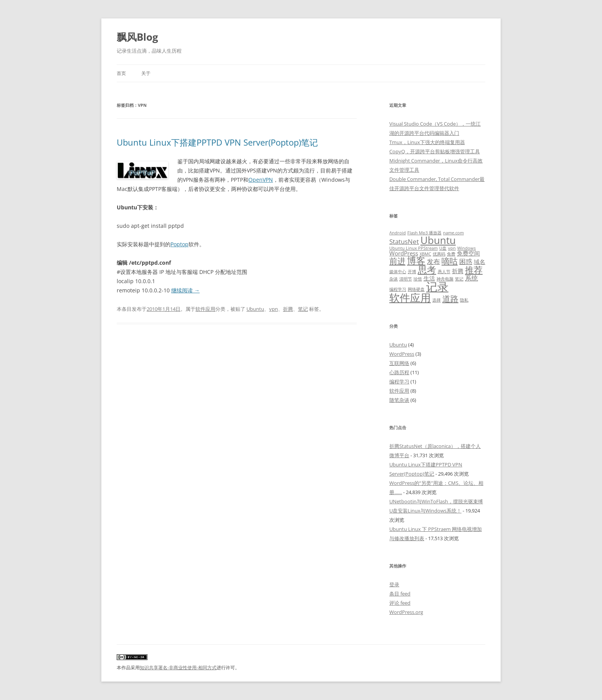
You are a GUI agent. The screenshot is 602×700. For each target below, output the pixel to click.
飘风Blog (137, 37)
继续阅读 (185, 290)
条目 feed (400, 594)
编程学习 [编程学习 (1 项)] (398, 289)
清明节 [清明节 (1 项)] (406, 279)
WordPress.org (406, 612)
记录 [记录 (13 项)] (437, 287)
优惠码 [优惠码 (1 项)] (439, 254)
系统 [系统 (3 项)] (471, 278)
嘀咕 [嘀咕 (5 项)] (450, 261)
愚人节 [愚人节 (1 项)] (444, 272)
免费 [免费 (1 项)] (451, 254)
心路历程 (399, 372)
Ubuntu (255, 309)
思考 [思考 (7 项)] (427, 270)
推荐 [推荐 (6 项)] (474, 270)
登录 (394, 584)
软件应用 (205, 309)
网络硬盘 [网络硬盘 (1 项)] (416, 289)
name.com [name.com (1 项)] (453, 233)
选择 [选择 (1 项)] (437, 300)
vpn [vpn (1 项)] (452, 248)
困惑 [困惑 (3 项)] (466, 261)
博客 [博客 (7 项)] (416, 260)
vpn (274, 309)
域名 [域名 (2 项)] (480, 262)
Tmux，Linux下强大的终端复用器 (427, 142)
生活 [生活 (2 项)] (429, 278)
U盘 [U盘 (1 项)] (443, 248)
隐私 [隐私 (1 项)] (464, 300)
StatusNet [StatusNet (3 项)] (404, 241)
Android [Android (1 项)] (398, 233)
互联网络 (399, 363)
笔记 (303, 309)
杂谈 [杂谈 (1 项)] (394, 279)
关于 (146, 73)
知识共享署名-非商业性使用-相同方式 (178, 668)
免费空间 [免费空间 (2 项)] (468, 253)
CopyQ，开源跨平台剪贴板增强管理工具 (435, 151)
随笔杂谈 (399, 400)
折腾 (288, 309)
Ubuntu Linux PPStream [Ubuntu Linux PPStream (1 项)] (413, 248)
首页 (121, 73)
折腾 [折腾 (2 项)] (458, 271)
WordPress (402, 354)
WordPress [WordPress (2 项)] (404, 253)
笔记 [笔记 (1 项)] (459, 279)
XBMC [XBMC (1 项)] (425, 254)
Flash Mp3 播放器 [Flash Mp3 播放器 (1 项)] (424, 233)
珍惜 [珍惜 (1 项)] (418, 279)
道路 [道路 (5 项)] (450, 298)
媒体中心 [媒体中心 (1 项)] (398, 272)
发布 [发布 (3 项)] (433, 261)
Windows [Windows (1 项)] (466, 248)
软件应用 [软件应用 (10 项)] (410, 298)
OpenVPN (261, 180)
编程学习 (399, 382)
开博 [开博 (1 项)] (412, 272)
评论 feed (400, 603)
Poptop (179, 244)
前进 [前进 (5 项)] (397, 261)
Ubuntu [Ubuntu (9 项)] (438, 240)
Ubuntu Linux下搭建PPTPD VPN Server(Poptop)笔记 (217, 142)
